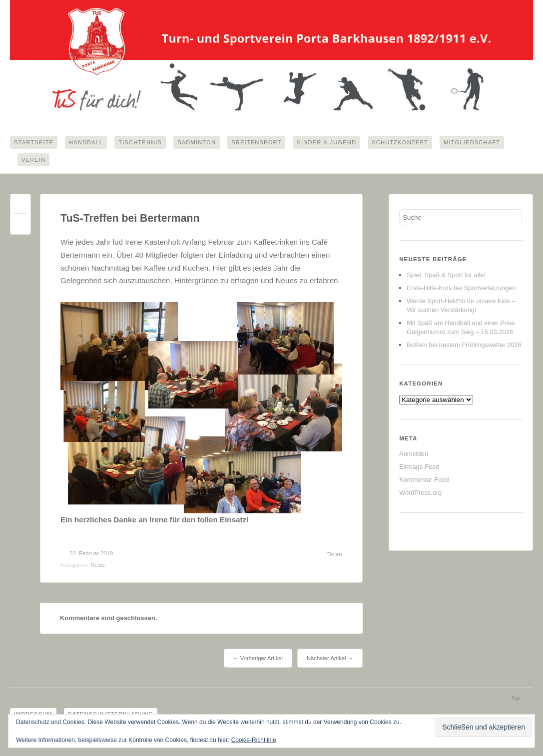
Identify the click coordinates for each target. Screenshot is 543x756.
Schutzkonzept (400, 142)
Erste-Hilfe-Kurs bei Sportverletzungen (461, 289)
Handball (86, 142)
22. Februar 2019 (91, 554)
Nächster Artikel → (330, 659)
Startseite (34, 142)
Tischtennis (140, 142)
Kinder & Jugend (326, 142)
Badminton (197, 142)
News (97, 566)
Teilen (335, 555)
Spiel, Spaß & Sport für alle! (446, 276)
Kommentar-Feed (424, 481)
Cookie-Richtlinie (254, 740)
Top (516, 699)
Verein (33, 160)
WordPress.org (420, 494)
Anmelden (414, 455)
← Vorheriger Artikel (258, 659)
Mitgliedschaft (472, 142)
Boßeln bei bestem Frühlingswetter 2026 (464, 346)
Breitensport (256, 142)
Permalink (20, 207)
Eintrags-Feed (419, 468)
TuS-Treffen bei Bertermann (130, 219)
